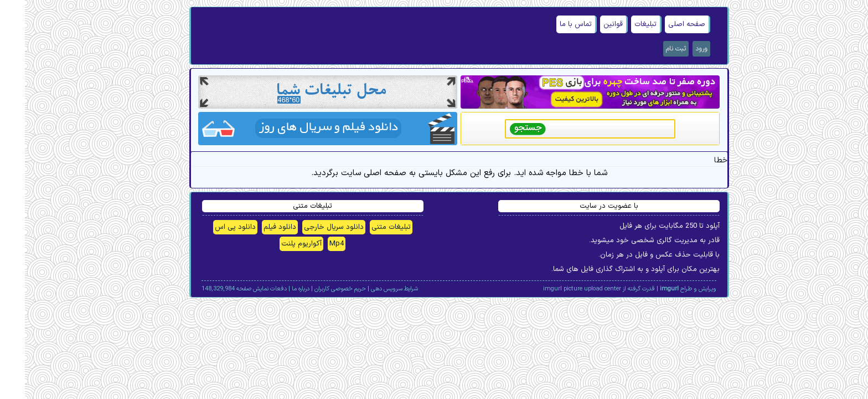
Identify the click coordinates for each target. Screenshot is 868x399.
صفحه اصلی (662, 24)
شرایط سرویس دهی (370, 289)
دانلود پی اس (210, 227)
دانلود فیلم (255, 227)
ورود (676, 49)
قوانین (588, 24)
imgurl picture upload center (557, 289)
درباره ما (276, 289)
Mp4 (312, 244)
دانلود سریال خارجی (309, 227)
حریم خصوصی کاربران (315, 289)
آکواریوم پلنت (277, 244)
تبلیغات (621, 24)
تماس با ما (551, 24)
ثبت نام (651, 49)
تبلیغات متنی (366, 227)
